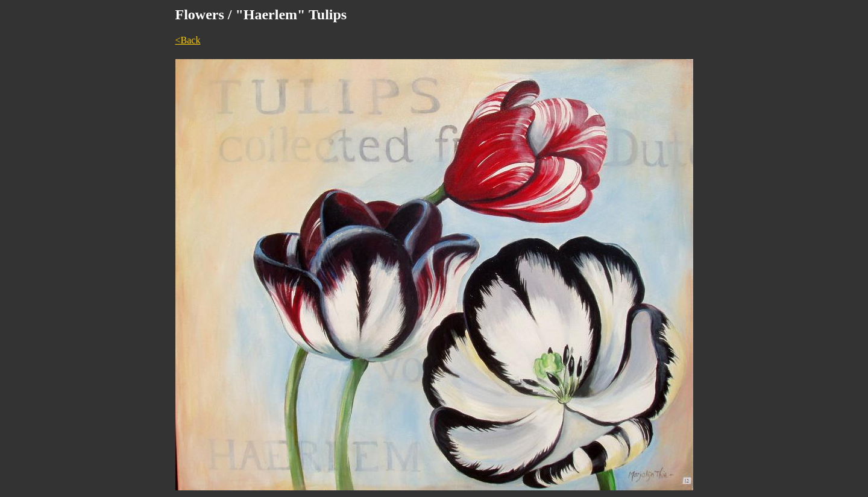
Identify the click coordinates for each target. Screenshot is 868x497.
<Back (188, 40)
